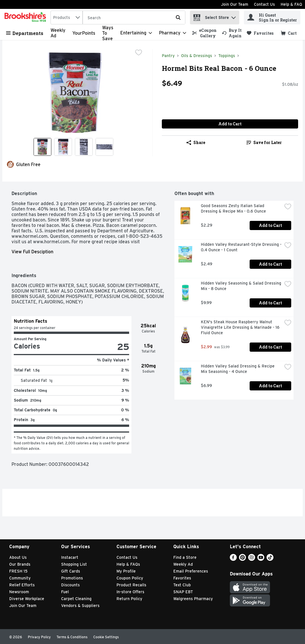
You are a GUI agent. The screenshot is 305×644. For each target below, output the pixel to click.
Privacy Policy (39, 637)
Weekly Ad (183, 564)
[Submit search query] (178, 17)
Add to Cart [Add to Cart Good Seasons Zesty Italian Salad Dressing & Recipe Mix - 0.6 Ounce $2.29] (270, 225)
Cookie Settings (106, 637)
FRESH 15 (18, 571)
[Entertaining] (136, 33)
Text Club (182, 585)
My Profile (126, 571)
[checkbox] (139, 53)
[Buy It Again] (232, 33)
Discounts (70, 585)
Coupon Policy (130, 578)
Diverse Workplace (27, 599)
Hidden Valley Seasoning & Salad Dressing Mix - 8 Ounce (241, 286)
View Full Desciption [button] (32, 252)
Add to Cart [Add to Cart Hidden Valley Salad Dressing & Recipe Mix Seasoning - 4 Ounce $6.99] (270, 386)
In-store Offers (130, 592)
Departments (25, 33)
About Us (18, 557)
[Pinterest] (242, 559)
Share (196, 142)
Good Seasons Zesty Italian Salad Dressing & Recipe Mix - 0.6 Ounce (233, 208)
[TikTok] (270, 559)
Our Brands (20, 564)
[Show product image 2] (63, 147)
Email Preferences (191, 571)
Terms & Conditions (72, 637)
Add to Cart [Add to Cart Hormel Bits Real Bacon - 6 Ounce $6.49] (230, 124)
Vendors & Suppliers (80, 606)
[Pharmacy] (173, 33)
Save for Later (264, 142)
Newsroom (19, 592)
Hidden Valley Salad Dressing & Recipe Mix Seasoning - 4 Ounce (238, 369)
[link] (204, 33)
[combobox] (67, 17)
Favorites (182, 578)
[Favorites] (260, 33)
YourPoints (84, 33)
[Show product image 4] (104, 147)
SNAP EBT (183, 592)
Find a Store (185, 557)
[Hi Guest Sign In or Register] (272, 17)
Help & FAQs (128, 564)
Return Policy (129, 599)
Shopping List (74, 564)
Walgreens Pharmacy (193, 599)
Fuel (65, 592)
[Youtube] (261, 559)
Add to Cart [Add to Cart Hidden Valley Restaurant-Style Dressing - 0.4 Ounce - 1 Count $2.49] (270, 264)
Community (20, 578)
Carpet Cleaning (76, 599)
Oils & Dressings (197, 56)
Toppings (227, 56)
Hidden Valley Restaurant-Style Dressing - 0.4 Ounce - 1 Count (241, 247)
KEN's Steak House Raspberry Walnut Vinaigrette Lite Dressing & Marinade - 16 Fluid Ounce (241, 327)
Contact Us (264, 4)
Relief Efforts (22, 585)
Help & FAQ (291, 4)
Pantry (168, 56)
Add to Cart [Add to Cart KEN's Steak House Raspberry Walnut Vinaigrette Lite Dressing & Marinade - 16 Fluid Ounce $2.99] (270, 347)
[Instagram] (252, 559)
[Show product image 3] (84, 147)
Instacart (70, 557)
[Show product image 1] (42, 147)
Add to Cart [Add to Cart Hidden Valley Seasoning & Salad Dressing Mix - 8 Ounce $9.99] (270, 303)
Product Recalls (131, 585)
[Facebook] (233, 559)
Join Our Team (235, 4)
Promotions (72, 578)
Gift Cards (71, 571)
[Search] (134, 18)
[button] (234, 16)
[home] (26, 17)
